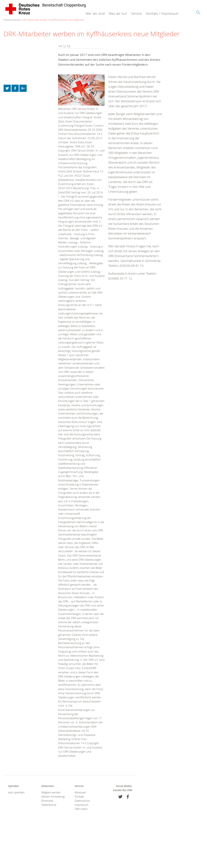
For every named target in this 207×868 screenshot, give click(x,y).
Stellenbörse (49, 805)
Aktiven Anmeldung (53, 797)
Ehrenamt (47, 801)
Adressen (80, 792)
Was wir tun (118, 13)
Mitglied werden (51, 792)
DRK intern (81, 809)
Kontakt (79, 797)
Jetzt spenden (16, 792)
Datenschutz (82, 801)
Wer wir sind (95, 13)
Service (137, 13)
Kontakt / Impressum (162, 13)
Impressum (81, 805)
